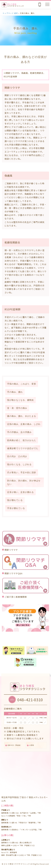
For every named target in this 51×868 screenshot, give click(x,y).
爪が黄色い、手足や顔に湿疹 (22, 472)
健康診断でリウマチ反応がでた (23, 448)
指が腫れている (15, 500)
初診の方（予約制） (15, 745)
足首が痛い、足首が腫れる (20, 492)
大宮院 (32, 745)
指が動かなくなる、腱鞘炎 (20, 400)
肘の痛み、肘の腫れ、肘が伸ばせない (24, 482)
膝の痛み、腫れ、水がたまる (22, 416)
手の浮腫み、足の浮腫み (19, 432)
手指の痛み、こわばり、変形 (22, 384)
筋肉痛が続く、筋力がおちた (22, 440)
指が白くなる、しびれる (19, 464)
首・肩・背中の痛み (17, 408)
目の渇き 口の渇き (17, 456)
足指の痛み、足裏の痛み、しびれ (24, 424)
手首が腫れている (16, 508)
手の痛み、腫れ (15, 392)
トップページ (8, 13)
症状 (16, 13)
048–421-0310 (30, 700)
